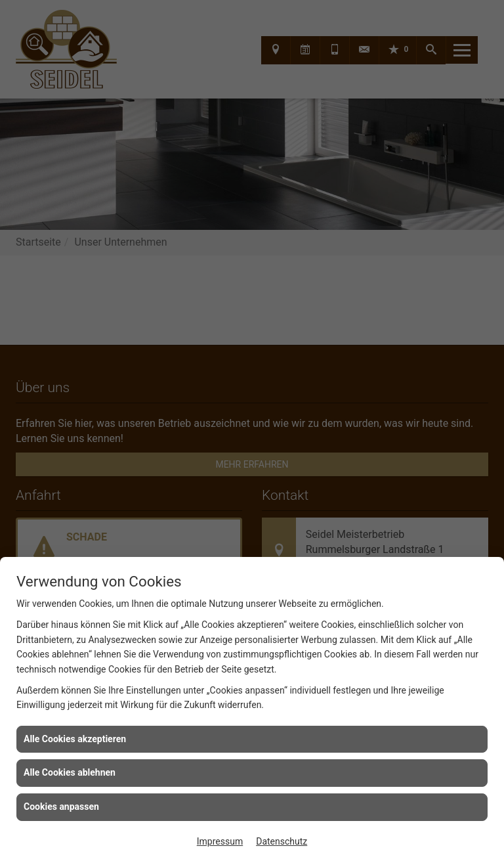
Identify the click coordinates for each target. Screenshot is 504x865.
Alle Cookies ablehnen (70, 772)
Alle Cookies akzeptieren (75, 739)
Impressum (220, 841)
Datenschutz (282, 841)
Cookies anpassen (61, 807)
